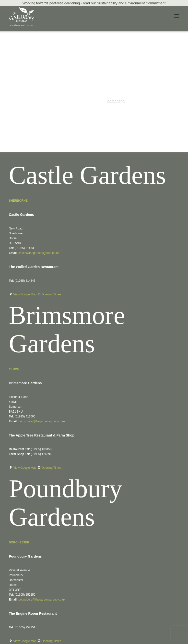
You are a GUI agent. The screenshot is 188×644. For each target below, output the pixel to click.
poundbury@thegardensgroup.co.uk (42, 600)
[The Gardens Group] (22, 9)
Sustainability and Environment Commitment (131, 3)
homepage (116, 101)
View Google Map (25, 294)
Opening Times (52, 294)
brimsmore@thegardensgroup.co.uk (42, 421)
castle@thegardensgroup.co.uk (39, 253)
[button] (177, 16)
